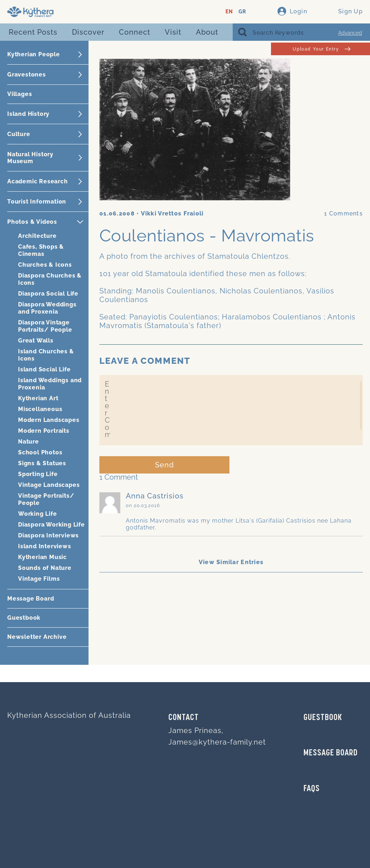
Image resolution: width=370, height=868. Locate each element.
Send (165, 465)
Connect (135, 32)
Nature (29, 442)
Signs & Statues (42, 463)
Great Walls (36, 341)
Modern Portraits (44, 431)
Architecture (37, 236)
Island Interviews (45, 546)
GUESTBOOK (323, 718)
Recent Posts (33, 32)
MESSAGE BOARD (331, 753)
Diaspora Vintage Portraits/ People (45, 326)
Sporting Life (38, 474)
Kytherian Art (38, 398)
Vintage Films (39, 579)
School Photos (40, 452)
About (207, 32)
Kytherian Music (42, 557)
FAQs (312, 789)
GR (242, 12)
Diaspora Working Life (51, 525)
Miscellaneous (40, 409)
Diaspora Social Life (48, 294)
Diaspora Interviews (48, 535)
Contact (184, 718)
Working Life (38, 514)
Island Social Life (44, 369)
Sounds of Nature (45, 568)
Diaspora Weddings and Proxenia (47, 308)
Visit (173, 32)
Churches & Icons (45, 265)
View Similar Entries (231, 562)
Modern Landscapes (49, 420)
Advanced (350, 33)
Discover (88, 32)
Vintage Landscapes (49, 485)
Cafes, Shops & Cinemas (41, 250)
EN (229, 12)
